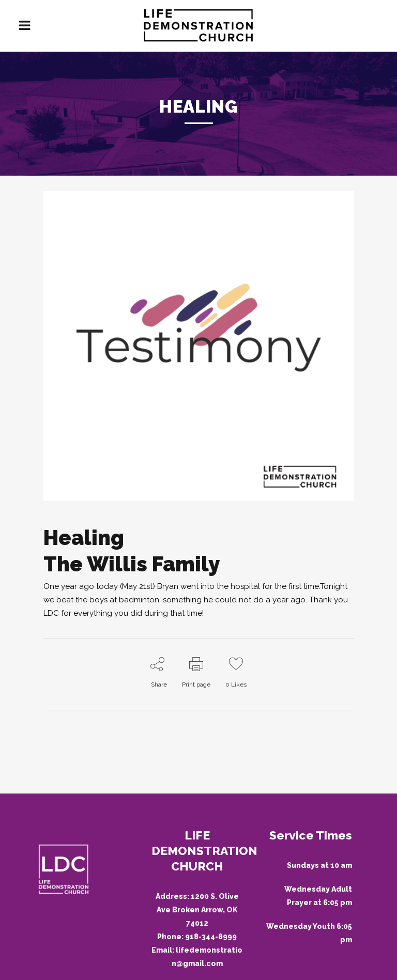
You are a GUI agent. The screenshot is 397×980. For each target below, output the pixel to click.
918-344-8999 (211, 937)
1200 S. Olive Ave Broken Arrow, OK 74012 (198, 910)
